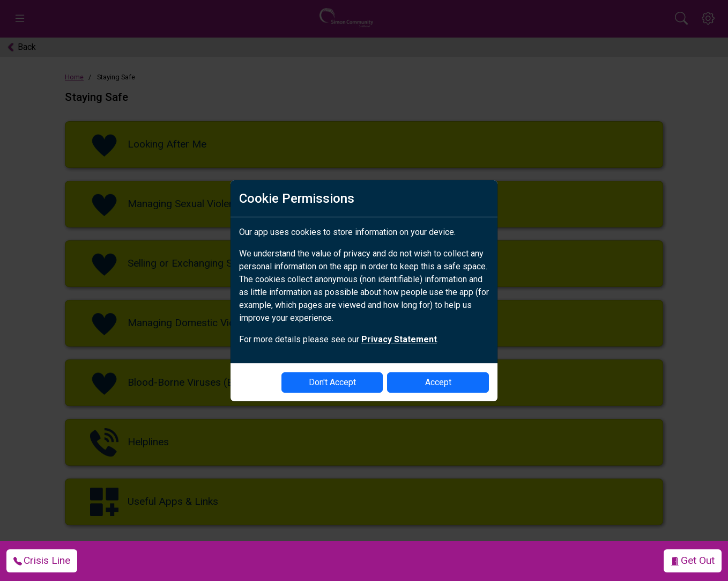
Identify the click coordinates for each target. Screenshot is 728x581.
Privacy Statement (399, 339)
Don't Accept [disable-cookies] (332, 382)
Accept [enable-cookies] (438, 382)
